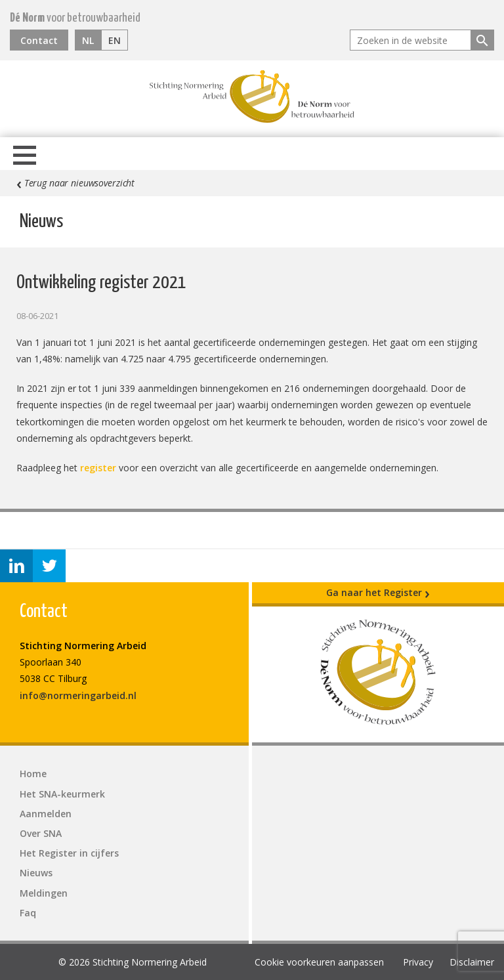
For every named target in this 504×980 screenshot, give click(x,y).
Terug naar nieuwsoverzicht (75, 183)
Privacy (418, 962)
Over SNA (41, 833)
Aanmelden (46, 814)
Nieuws (36, 873)
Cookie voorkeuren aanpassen (319, 962)
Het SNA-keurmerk (62, 794)
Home (33, 774)
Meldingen (44, 893)
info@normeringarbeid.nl (78, 695)
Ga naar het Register (378, 593)
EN (115, 40)
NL (88, 40)
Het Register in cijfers (69, 853)
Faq (28, 913)
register (98, 468)
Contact (39, 40)
